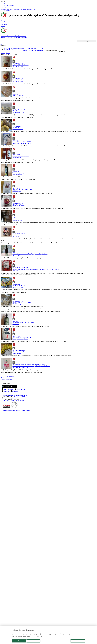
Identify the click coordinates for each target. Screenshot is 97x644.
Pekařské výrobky (17, 126)
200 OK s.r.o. (16, 324)
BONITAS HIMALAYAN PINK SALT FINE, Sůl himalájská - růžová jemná (31, 366)
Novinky (11, 410)
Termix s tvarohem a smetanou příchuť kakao (24, 235)
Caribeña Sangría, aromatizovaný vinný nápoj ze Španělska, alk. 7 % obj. (30, 254)
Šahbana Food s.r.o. (17, 220)
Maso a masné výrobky (18, 93)
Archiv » (3, 378)
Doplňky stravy (16, 321)
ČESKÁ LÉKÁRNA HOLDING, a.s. (22, 143)
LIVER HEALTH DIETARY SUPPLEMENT (24, 323)
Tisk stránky (26, 410)
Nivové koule (16, 111)
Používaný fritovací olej (18, 219)
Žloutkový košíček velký (19, 352)
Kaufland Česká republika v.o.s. (20, 367)
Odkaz (15, 410)
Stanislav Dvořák (17, 353)
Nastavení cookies (20, 401)
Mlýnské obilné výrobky (18, 301)
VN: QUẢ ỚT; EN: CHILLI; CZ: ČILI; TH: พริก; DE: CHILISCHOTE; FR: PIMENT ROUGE (36, 269)
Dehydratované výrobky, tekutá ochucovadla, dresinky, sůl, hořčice (29, 365)
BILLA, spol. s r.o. (17, 255)
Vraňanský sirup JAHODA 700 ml (21, 156)
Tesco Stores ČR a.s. (18, 174)
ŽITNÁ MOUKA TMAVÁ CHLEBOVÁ (22, 303)
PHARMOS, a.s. (17, 191)
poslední (12, 376)
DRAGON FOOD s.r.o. (18, 271)
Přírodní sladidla (17, 155)
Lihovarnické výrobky (18, 64)
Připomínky (5, 410)
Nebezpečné (40, 50)
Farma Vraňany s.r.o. (18, 157)
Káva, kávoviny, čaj (17, 188)
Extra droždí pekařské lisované (20, 80)
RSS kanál (20, 410)
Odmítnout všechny (33, 641)
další (8, 376)
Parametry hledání (5, 53)
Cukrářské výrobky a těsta (19, 350)
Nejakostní (26, 50)
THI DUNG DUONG (18, 287)
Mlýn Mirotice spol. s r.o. (19, 304)
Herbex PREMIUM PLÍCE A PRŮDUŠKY (23, 190)
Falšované (33, 50)
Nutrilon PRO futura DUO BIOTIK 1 (22, 142)
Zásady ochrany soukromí (8, 401)
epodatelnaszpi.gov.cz (20, 396)
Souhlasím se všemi (19, 641)
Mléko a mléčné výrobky (19, 109)
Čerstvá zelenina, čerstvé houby (20, 268)
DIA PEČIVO (16, 128)
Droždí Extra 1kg (17, 205)
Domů (3, 44)
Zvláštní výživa (16, 140)
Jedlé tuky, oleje (16, 171)
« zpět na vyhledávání (6, 379)
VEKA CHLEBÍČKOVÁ (19, 286)
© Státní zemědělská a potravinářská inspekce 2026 (14, 395)
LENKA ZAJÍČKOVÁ (18, 95)
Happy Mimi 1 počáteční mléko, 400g (22, 338)
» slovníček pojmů (9, 50)
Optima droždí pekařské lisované (20, 65)
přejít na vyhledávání (9, 5)
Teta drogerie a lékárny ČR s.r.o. (20, 339)
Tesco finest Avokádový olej (19, 173)
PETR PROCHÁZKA (18, 129)
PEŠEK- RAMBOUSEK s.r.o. (20, 206)
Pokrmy (14, 217)
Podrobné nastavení (78, 641)
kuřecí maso (15, 94)
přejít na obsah (7, 4)
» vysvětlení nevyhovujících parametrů (14, 48)
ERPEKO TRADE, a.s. (18, 66)
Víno (14, 253)
